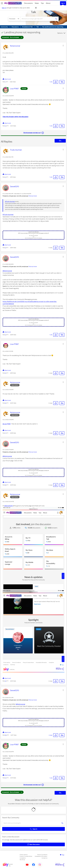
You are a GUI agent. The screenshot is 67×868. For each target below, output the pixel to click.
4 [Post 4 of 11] (5, 335)
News (37, 3)
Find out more (33, 196)
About (48, 3)
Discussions (28, 3)
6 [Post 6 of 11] (5, 403)
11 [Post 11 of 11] (6, 126)
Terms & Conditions (42, 855)
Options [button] (60, 33)
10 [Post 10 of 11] (6, 735)
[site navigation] (2, 3)
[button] (63, 46)
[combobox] (38, 19)
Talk (33, 12)
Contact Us (44, 858)
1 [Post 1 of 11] (5, 82)
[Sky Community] (13, 3)
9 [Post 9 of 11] (5, 681)
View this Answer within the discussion (15, 117)
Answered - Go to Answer (12, 37)
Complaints (23, 858)
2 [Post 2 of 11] (5, 177)
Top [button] (63, 855)
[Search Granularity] (14, 19)
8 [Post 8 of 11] (5, 485)
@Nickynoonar (7, 271)
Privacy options (24, 855)
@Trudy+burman (10, 202)
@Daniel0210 (9, 506)
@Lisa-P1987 (7, 424)
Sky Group (22, 860)
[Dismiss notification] (36, 8)
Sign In (63, 3)
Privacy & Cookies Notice (26, 856)
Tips (42, 3)
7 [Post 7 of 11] (5, 433)
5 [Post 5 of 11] (5, 373)
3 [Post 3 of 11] (5, 248)
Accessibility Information (41, 856)
